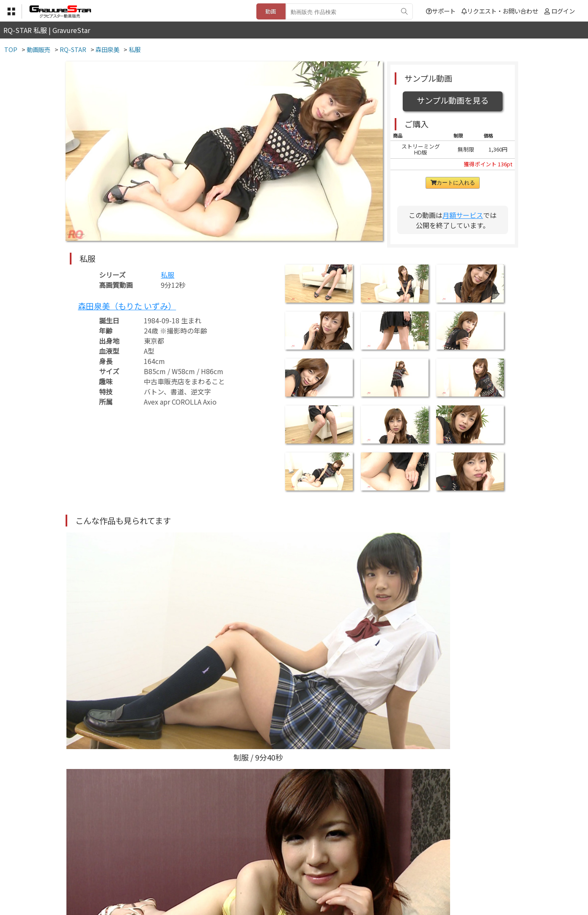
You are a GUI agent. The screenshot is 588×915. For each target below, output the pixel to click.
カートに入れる (453, 183)
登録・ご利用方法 (288, 873)
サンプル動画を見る (453, 100)
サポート (441, 11)
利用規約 (197, 873)
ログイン (563, 11)
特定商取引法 (236, 873)
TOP (169, 873)
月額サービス (463, 215)
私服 (168, 275)
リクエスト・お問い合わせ (500, 11)
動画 (271, 11)
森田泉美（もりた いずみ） (127, 306)
